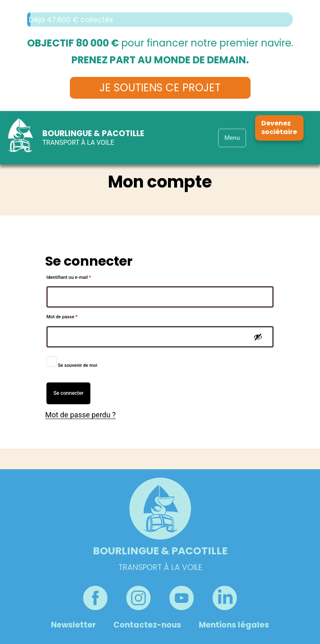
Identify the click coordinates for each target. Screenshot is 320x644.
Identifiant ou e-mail (80, 277)
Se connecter (68, 393)
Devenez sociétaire (279, 127)
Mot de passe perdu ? (81, 415)
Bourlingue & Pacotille (93, 133)
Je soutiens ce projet (160, 88)
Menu (232, 138)
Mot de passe (73, 316)
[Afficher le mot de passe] (258, 337)
